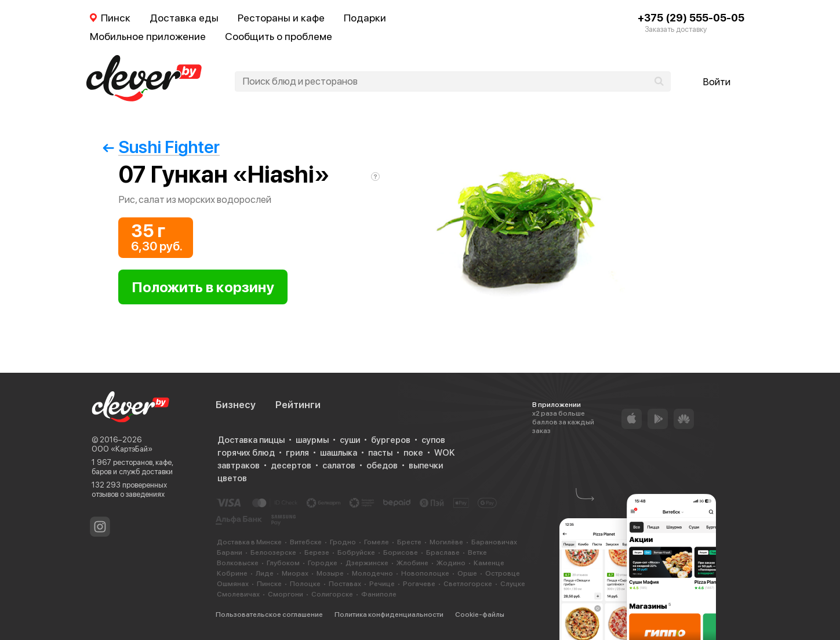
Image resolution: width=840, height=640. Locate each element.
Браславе (443, 552)
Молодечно (372, 573)
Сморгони (286, 594)
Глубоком (283, 563)
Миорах (295, 573)
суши (350, 440)
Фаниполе (379, 594)
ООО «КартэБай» (122, 449)
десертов (291, 466)
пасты (380, 453)
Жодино (451, 563)
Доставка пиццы (251, 440)
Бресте (409, 542)
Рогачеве (419, 584)
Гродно (343, 542)
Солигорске (332, 594)
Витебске (306, 542)
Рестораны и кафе (281, 18)
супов (433, 440)
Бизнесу (236, 405)
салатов (339, 466)
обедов (382, 466)
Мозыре (330, 573)
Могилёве (446, 542)
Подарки (365, 18)
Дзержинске (367, 563)
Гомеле (377, 542)
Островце (503, 573)
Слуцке (513, 584)
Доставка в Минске (249, 542)
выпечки (426, 466)
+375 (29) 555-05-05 (691, 18)
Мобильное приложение (148, 36)
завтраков (239, 466)
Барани (230, 552)
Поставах (345, 584)
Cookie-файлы (480, 614)
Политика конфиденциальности (389, 614)
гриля (297, 453)
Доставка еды (184, 18)
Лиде (265, 573)
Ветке (477, 552)
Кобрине (232, 573)
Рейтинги (298, 405)
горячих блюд (246, 453)
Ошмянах (233, 584)
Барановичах (494, 542)
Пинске (269, 584)
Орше (467, 573)
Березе (317, 552)
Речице (382, 584)
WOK (444, 453)
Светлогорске (468, 584)
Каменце (489, 563)
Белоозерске (273, 552)
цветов (232, 478)
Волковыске (238, 563)
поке (413, 453)
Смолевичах (238, 594)
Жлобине (412, 563)
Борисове (401, 552)
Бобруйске (356, 552)
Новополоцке (425, 573)
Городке (323, 563)
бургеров (391, 440)
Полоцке (305, 584)
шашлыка (339, 453)
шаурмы (312, 440)
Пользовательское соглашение (269, 614)
